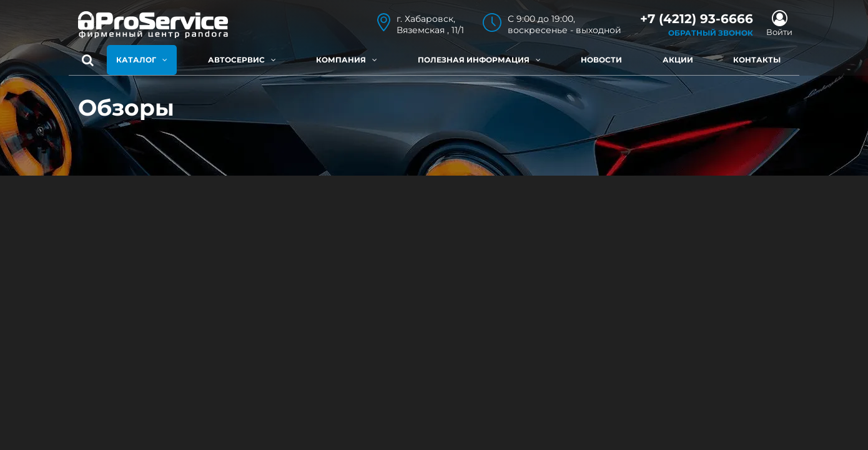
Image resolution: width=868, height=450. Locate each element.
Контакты (757, 60)
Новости (601, 60)
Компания (347, 60)
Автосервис (242, 60)
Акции (678, 60)
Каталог (142, 60)
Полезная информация (479, 60)
